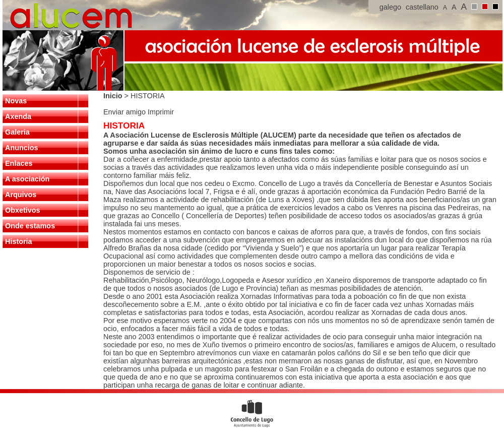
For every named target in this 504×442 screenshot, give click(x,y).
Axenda (18, 116)
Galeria (17, 132)
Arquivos (21, 195)
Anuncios (22, 148)
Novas (16, 101)
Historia (19, 241)
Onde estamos (30, 226)
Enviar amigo (125, 112)
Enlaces (19, 163)
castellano (422, 7)
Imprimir (161, 112)
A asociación (27, 179)
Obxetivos (23, 210)
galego (390, 7)
